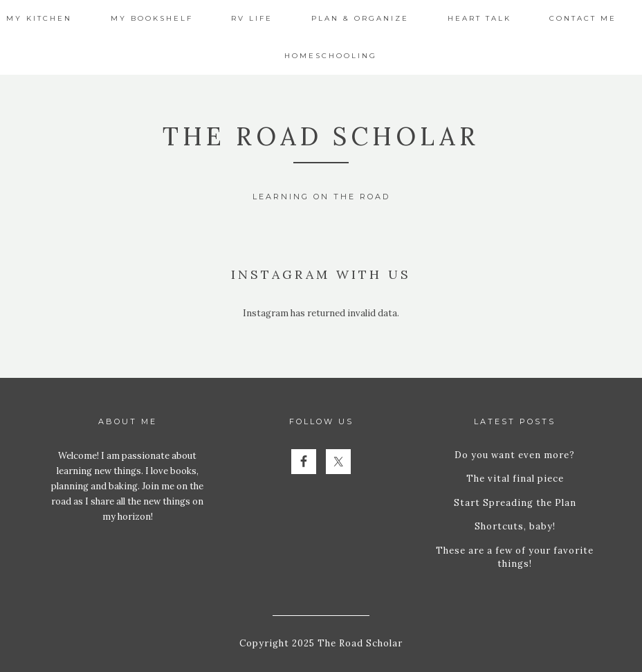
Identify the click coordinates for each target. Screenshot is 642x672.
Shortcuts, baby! (515, 526)
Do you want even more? (515, 455)
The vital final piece (515, 479)
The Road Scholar (321, 136)
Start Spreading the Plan (515, 503)
